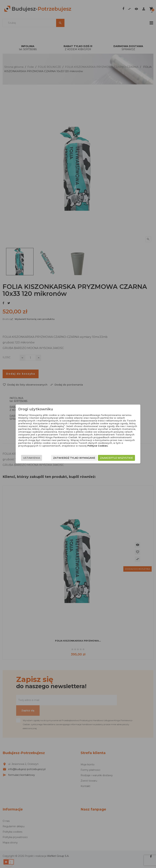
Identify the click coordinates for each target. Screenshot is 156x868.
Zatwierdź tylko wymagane (74, 458)
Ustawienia (32, 458)
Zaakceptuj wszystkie (116, 458)
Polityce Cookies (98, 446)
